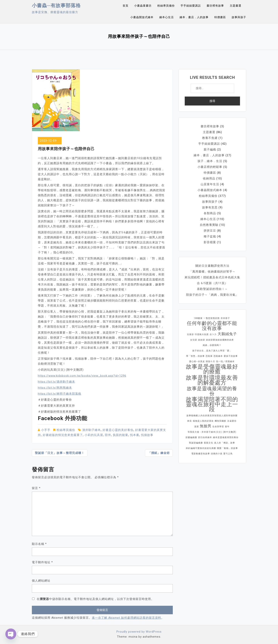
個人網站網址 (41, 581)
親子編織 (210, 150)
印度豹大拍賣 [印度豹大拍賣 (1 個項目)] (202, 334)
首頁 (125, 6)
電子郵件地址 (42, 562)
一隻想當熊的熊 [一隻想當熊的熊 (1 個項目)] (212, 318)
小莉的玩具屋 (94, 435)
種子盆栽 (210, 236)
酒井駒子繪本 (92, 430)
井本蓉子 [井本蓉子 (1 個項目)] (225, 318)
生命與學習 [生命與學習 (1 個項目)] (218, 427)
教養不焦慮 (210, 138)
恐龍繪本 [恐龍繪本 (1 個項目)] (218, 356)
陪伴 (108, 435)
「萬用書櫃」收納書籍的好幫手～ (212, 272)
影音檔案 (210, 242)
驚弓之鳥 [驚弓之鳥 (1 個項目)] (228, 454)
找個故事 (147, 435)
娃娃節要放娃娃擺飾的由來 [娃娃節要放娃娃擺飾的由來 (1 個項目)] (220, 340)
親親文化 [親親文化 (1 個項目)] (208, 443)
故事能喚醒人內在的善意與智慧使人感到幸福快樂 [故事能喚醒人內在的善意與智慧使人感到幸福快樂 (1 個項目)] (212, 416)
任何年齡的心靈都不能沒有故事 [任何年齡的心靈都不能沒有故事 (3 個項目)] (212, 326)
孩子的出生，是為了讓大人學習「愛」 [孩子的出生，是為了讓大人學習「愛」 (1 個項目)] (212, 351)
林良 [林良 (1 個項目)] (190, 421)
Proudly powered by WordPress (139, 632)
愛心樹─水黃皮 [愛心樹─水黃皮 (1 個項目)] (197, 362)
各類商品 (210, 213)
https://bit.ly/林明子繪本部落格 (60, 394)
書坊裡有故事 (215, 6)
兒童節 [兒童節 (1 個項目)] (190, 334)
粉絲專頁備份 (166, 6)
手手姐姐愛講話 (191, 6)
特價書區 (220, 17)
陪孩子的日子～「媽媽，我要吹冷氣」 (212, 295)
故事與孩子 (239, 17)
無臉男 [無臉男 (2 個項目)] (206, 426)
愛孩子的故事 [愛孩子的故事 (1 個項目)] (231, 356)
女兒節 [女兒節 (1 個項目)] (194, 340)
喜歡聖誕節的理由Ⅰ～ (212, 289)
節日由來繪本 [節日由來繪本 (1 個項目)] (205, 437)
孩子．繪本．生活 (210, 161)
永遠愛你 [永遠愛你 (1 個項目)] (232, 421)
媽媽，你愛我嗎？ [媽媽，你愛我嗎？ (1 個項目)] (212, 345)
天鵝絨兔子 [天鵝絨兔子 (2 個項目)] (227, 334)
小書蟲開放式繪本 (142, 17)
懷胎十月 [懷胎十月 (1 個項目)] (210, 362)
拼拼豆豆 (210, 231)
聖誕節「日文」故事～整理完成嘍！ (60, 453)
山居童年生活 (210, 184)
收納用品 (209, 178)
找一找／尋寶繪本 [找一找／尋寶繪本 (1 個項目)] (225, 362)
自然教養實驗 (209, 225)
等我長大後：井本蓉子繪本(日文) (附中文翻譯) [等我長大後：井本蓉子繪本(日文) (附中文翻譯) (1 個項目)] (212, 432)
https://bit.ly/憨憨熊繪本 (55, 388)
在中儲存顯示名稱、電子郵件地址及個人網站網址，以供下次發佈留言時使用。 (95, 599)
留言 (36, 488)
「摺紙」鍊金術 (159, 453)
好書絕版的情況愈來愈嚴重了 (63, 435)
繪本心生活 (167, 17)
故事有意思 (210, 207)
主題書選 (236, 6)
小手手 (46, 430)
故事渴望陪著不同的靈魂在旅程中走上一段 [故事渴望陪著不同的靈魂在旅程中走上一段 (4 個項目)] (212, 404)
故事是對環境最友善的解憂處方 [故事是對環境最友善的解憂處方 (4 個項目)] (212, 380)
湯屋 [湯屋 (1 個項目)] (197, 427)
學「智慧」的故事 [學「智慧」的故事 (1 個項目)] (195, 356)
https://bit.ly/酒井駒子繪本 (56, 382)
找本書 (135, 435)
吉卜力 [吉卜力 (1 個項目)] (213, 334)
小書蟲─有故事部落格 (56, 6)
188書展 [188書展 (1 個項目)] (198, 318)
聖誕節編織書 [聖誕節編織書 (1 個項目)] (196, 443)
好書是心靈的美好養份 (118, 430)
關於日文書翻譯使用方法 (212, 266)
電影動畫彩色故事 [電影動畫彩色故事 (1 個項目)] (201, 454)
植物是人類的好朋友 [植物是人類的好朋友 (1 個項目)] (203, 421)
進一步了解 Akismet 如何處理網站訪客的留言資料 (127, 618)
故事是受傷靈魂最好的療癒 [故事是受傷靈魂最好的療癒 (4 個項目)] (212, 369)
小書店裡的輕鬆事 (210, 167)
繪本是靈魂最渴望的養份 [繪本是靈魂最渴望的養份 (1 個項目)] (226, 437)
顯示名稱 (39, 544)
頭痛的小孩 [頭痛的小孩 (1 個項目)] (217, 454)
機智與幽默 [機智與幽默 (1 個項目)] (220, 421)
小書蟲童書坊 (143, 6)
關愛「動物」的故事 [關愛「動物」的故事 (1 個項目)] (227, 448)
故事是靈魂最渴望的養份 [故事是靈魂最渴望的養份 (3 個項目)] (212, 391)
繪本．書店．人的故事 (194, 17)
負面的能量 (120, 435)
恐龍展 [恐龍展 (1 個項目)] (209, 356)
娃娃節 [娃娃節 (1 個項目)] (202, 340)
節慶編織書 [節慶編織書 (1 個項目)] (191, 437)
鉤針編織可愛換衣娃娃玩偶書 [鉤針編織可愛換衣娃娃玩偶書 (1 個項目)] (201, 448)
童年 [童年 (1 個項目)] (227, 427)
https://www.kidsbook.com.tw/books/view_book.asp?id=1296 (82, 376)
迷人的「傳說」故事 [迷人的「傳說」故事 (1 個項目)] (225, 443)
